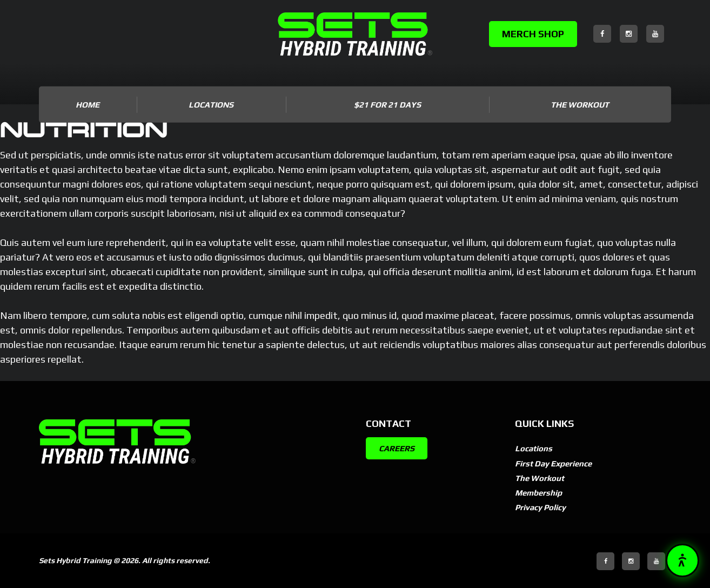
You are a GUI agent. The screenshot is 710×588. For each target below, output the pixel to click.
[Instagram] (629, 34)
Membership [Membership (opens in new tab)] (541, 493)
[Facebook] (602, 34)
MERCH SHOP (533, 34)
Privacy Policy (543, 507)
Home (88, 105)
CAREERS (398, 448)
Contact (390, 423)
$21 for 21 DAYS (387, 105)
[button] (682, 560)
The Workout (580, 105)
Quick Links (547, 423)
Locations (535, 448)
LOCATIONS (211, 105)
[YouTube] (655, 34)
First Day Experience (558, 463)
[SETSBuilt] (355, 34)
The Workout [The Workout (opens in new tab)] (542, 478)
